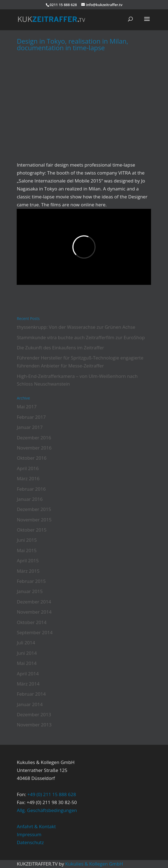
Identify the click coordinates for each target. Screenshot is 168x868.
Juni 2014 (27, 653)
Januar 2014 (30, 704)
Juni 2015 (27, 540)
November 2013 (34, 725)
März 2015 (28, 571)
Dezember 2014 (34, 602)
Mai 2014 (27, 663)
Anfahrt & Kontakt (36, 826)
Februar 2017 (31, 417)
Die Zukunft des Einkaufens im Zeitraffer (60, 348)
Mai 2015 (27, 550)
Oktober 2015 (32, 530)
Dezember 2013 (34, 714)
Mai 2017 (27, 407)
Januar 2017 (30, 427)
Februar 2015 (31, 581)
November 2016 (34, 448)
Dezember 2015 (34, 509)
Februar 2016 (31, 489)
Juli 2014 (26, 643)
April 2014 (28, 674)
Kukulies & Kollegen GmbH (94, 864)
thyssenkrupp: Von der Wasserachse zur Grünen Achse (76, 327)
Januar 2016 (30, 499)
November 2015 (34, 520)
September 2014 (35, 632)
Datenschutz (30, 842)
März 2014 (28, 684)
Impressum (29, 834)
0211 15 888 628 (63, 5)
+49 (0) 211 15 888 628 (52, 794)
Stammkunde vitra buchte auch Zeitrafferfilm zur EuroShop (81, 337)
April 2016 (28, 468)
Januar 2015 (30, 591)
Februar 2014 (31, 694)
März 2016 (28, 478)
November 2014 (34, 612)
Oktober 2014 (32, 622)
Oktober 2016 (32, 458)
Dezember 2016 (34, 438)
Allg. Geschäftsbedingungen (47, 810)
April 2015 (28, 561)
